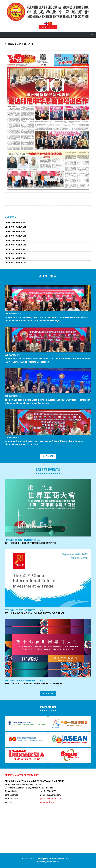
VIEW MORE (48, 456)
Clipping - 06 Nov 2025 (16, 222)
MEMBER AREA (48, 27)
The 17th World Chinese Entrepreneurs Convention (33, 684)
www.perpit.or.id (47, 802)
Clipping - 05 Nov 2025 (16, 249)
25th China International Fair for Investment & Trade (35, 613)
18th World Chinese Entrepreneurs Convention (31, 543)
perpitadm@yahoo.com (50, 799)
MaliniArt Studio (53, 862)
